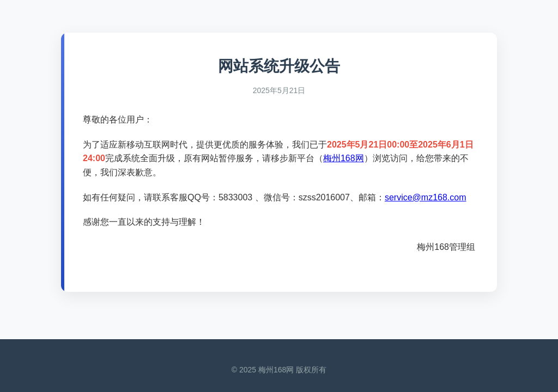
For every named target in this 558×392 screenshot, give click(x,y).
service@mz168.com (426, 197)
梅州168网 (344, 158)
